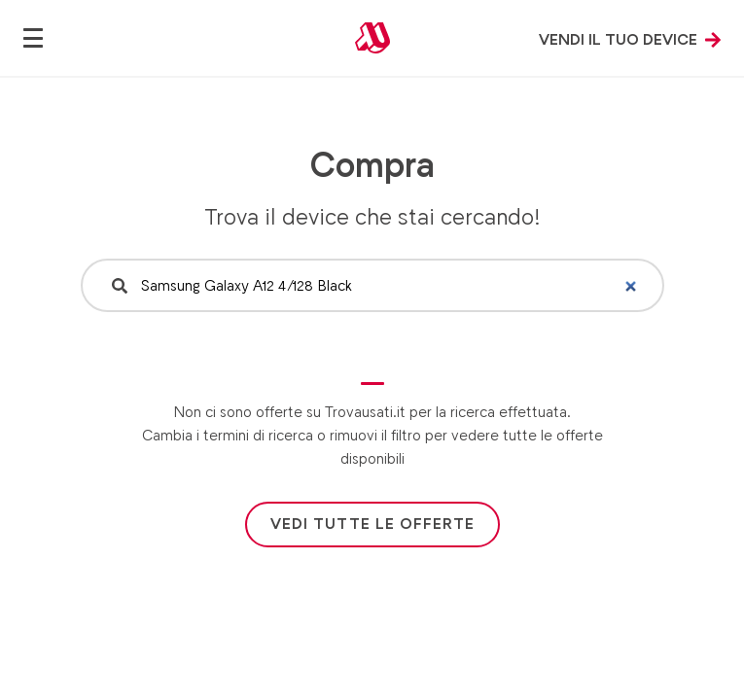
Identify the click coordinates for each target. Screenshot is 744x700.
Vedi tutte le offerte (372, 524)
